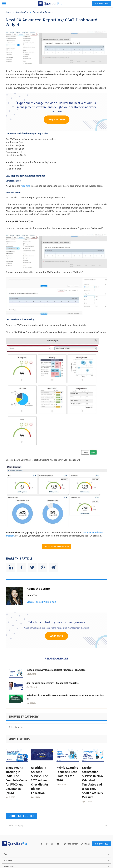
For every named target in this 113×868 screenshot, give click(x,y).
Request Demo (57, 120)
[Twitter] (32, 567)
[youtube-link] (58, 844)
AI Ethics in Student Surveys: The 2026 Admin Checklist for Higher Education (40, 780)
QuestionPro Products (43, 12)
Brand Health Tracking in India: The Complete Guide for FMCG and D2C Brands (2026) (16, 780)
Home (8, 12)
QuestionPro (22, 12)
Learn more (56, 636)
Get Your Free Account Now (57, 547)
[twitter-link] (47, 844)
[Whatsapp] (43, 567)
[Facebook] (21, 567)
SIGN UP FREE (102, 4)
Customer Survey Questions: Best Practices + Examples (56, 670)
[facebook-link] (41, 844)
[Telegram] (53, 567)
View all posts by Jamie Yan (41, 602)
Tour (6, 854)
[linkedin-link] (52, 844)
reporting (25, 186)
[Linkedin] (11, 567)
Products (8, 860)
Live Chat (85, 844)
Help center (71, 844)
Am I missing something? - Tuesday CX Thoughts (53, 683)
